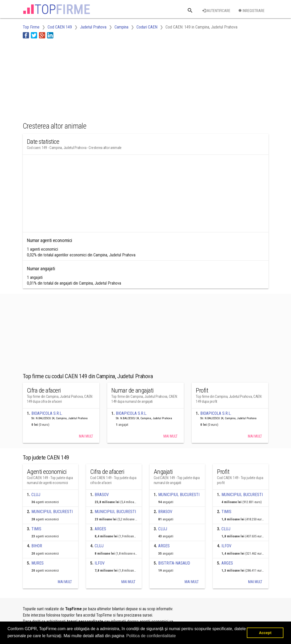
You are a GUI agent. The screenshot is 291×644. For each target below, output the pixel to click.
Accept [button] (265, 633)
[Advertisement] (118, 79)
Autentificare (216, 11)
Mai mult (86, 436)
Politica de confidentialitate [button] (151, 636)
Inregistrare (251, 11)
